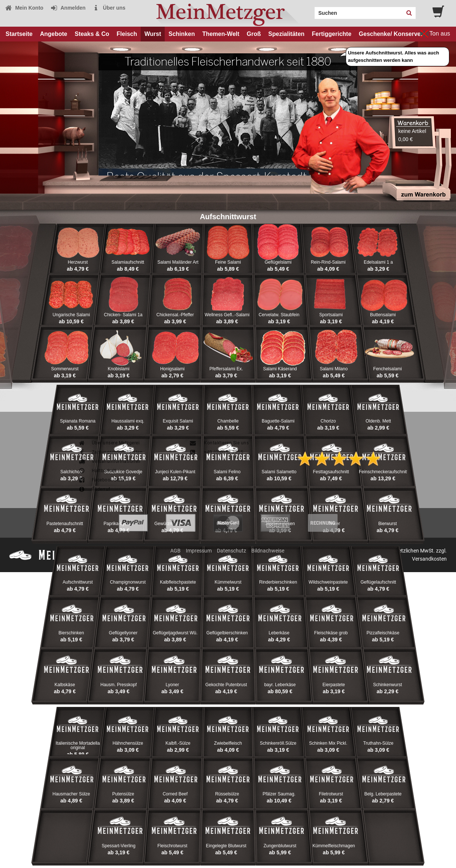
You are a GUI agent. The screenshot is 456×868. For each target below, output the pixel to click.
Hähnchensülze (128, 743)
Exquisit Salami (178, 421)
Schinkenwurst (388, 685)
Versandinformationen (109, 461)
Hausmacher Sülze (71, 794)
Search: (310, 10)
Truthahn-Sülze (378, 743)
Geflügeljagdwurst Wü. (175, 633)
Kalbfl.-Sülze (178, 743)
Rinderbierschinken (278, 582)
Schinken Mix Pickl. (328, 743)
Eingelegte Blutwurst (226, 846)
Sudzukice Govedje (123, 472)
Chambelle (228, 421)
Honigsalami (172, 369)
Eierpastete (334, 685)
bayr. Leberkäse (280, 685)
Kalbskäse (65, 685)
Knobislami (119, 369)
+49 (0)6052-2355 (216, 452)
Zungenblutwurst (280, 846)
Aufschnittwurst (78, 582)
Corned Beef (175, 794)
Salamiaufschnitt (128, 262)
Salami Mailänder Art (178, 262)
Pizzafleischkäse (383, 633)
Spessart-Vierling (119, 846)
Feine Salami (228, 262)
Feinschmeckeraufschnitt (384, 472)
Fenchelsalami (387, 369)
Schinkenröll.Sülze (278, 743)
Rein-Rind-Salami (328, 262)
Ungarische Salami (71, 315)
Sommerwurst (65, 369)
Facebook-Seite (101, 480)
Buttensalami (383, 315)
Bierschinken (71, 633)
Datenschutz (232, 551)
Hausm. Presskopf (118, 685)
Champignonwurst (128, 582)
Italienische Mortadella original (78, 745)
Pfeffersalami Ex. (226, 369)
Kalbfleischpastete (178, 582)
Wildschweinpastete (328, 582)
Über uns (109, 8)
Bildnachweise (268, 551)
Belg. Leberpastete (383, 794)
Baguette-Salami (278, 421)
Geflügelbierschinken (227, 633)
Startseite (19, 34)
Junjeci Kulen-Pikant (175, 472)
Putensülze (123, 794)
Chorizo (328, 421)
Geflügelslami (278, 262)
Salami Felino (227, 472)
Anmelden (68, 8)
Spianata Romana (78, 421)
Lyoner (172, 685)
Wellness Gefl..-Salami (227, 315)
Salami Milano (334, 369)
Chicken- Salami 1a (123, 315)
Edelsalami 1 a (378, 262)
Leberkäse (279, 633)
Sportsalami (331, 315)
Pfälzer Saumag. (279, 794)
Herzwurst (78, 262)
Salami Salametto (279, 472)
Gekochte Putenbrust (226, 685)
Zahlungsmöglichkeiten (110, 452)
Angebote (54, 34)
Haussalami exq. (128, 421)
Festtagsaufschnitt (331, 472)
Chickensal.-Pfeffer (175, 315)
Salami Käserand (280, 369)
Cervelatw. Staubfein (279, 315)
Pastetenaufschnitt (65, 524)
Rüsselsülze (227, 794)
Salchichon (71, 472)
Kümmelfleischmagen (334, 846)
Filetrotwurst (331, 794)
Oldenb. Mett (378, 421)
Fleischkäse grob (331, 633)
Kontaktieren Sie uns (219, 443)
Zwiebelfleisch (228, 743)
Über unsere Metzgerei (109, 443)
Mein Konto (24, 8)
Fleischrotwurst (172, 846)
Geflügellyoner (123, 633)
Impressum (199, 551)
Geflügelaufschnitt (378, 582)
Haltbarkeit (97, 471)
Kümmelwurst (228, 582)
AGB (175, 551)
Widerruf (94, 489)
